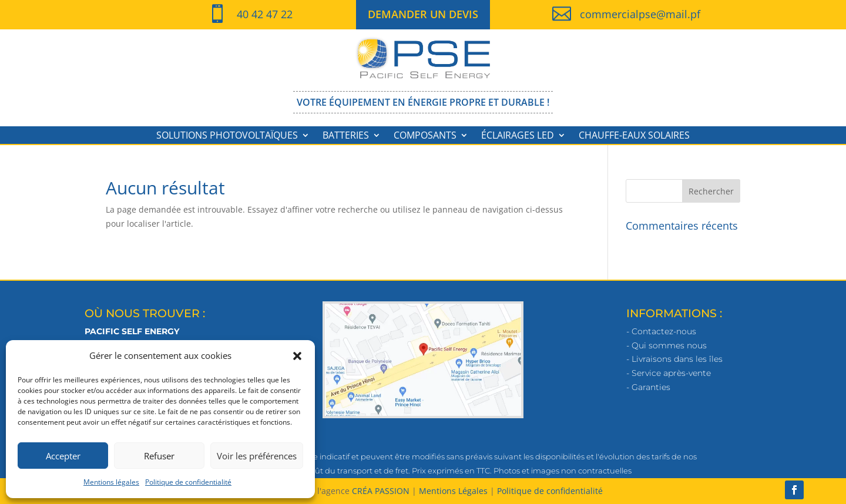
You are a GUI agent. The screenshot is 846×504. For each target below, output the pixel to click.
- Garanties (648, 387)
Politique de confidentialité (188, 482)
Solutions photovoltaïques (227, 136)
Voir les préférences (257, 456)
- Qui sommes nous (667, 345)
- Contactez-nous (661, 331)
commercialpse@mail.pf (640, 14)
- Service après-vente (669, 373)
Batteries (346, 136)
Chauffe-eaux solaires (634, 136)
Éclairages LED (518, 136)
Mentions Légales (453, 491)
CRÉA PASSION (381, 491)
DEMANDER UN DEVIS (423, 14)
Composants (425, 136)
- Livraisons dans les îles (674, 359)
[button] (297, 356)
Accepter (63, 456)
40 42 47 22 (265, 14)
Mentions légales (111, 482)
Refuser (159, 456)
